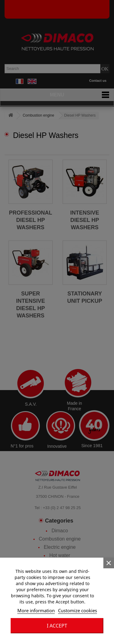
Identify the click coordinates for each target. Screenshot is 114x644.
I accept (57, 626)
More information (36, 610)
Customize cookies (78, 610)
